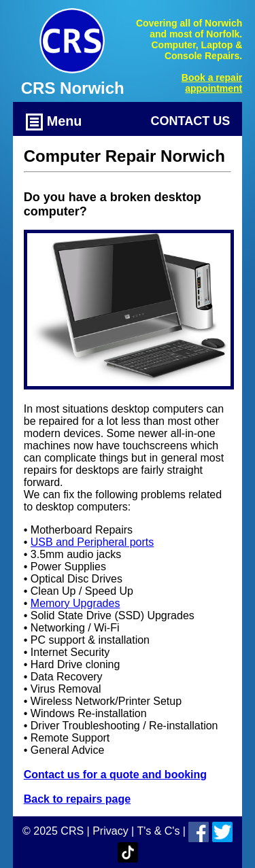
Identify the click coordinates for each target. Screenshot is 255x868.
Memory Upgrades (75, 603)
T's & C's (158, 831)
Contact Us (191, 121)
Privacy (110, 831)
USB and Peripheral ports (92, 542)
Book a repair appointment (212, 83)
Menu (54, 122)
